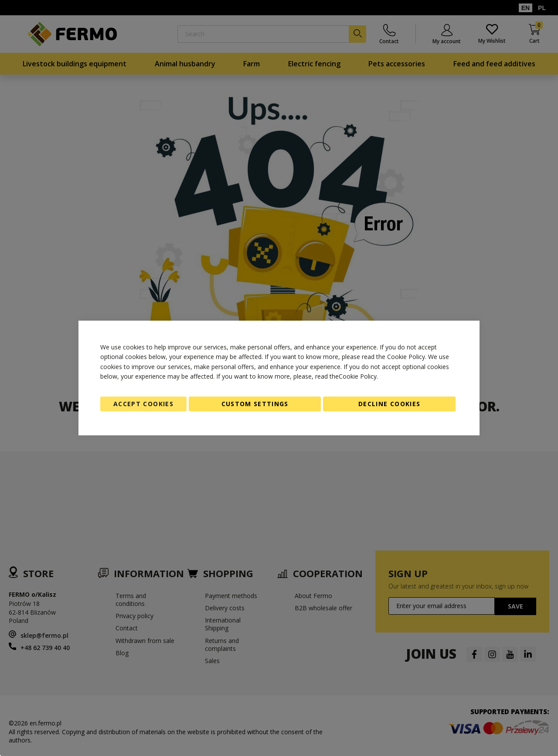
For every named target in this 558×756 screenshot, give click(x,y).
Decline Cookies (389, 404)
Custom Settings (255, 404)
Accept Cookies (143, 404)
